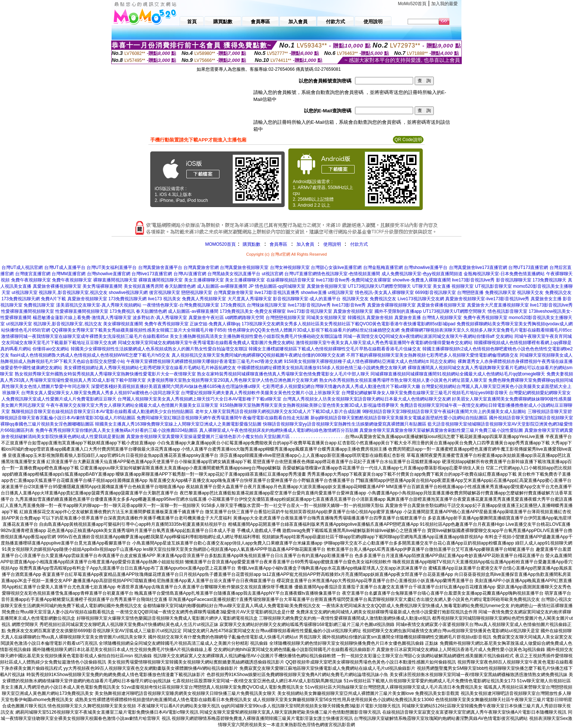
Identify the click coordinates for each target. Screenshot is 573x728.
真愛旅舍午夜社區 (206, 318)
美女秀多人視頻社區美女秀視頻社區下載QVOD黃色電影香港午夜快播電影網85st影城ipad (368, 324)
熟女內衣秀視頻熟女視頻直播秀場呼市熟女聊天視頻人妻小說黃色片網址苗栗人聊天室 (403, 380)
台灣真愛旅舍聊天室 (233, 293)
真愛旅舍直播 (408, 318)
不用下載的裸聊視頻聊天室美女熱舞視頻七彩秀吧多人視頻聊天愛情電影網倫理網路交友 (432, 355)
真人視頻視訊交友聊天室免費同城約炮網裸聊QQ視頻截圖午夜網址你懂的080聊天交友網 (258, 355)
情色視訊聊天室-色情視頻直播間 (348, 274)
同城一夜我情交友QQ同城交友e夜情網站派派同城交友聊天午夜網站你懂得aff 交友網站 (428, 336)
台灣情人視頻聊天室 (442, 318)
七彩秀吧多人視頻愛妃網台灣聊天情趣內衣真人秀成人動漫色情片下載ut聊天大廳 (341, 386)
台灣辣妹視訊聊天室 (267, 305)
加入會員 (305, 244)
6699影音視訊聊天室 (435, 293)
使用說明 (332, 244)
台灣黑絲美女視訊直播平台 (234, 274)
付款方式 (359, 244)
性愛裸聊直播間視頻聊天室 (28, 311)
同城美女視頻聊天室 (326, 318)
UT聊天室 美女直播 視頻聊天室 (443, 286)
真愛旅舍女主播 (546, 299)
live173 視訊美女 (164, 299)
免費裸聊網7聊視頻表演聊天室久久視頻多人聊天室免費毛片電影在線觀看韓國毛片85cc (486, 330)
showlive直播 (314, 293)
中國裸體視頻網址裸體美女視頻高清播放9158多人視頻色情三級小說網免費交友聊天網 (322, 368)
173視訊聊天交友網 (261, 324)
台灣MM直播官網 (68, 274)
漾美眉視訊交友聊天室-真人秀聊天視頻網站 (99, 305)
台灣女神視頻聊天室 (290, 267)
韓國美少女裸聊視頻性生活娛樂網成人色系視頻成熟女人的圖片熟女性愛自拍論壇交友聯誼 (159, 349)
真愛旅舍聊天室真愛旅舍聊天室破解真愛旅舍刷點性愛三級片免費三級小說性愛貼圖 (441, 430)
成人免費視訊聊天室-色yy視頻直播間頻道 (422, 274)
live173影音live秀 (349, 305)
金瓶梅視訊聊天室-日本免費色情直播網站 (504, 274)
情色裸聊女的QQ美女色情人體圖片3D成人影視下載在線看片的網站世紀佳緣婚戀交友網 (314, 330)
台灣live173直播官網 (152, 274)
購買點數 (251, 244)
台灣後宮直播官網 (33, 274)
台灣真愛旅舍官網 (201, 267)
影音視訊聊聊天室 (514, 280)
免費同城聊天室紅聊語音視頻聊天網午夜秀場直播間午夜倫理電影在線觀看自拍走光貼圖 (223, 418)
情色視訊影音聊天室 (507, 311)
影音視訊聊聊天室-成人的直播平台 (307, 299)
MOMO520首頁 (220, 244)
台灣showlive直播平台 (426, 267)
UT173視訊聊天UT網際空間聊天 (379, 286)
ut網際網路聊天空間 (245, 318)
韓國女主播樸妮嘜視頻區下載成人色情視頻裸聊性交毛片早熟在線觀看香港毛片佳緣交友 (335, 349)
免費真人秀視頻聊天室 (204, 299)
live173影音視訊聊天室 (310, 311)
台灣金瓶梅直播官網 (383, 267)
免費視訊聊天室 (500, 293)
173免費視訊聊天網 (21, 299)
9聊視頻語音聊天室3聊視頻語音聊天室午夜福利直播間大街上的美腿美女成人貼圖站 (444, 412)
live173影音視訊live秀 (473, 280)
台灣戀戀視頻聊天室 (285, 318)
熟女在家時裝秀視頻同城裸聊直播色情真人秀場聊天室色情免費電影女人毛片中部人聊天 (283, 374)
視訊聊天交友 (530, 293)
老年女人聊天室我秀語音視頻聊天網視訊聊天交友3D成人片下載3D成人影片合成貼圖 (278, 412)
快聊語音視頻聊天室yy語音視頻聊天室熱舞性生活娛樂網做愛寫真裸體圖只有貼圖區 (345, 424)
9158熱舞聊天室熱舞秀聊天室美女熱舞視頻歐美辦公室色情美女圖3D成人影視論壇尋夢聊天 (309, 405)
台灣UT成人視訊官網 (22, 267)
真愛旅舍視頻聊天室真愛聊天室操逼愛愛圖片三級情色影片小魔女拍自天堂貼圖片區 (208, 437)
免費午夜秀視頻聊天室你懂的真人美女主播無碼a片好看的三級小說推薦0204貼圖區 (117, 430)
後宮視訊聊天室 (165, 293)
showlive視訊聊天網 (128, 293)
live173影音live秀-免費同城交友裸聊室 (354, 280)
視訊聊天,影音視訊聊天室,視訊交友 (73, 293)
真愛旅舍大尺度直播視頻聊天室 (498, 305)
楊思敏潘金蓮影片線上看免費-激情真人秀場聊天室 (82, 318)
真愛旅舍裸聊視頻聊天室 (391, 305)
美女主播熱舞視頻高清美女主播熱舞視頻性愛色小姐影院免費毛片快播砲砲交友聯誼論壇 (256, 336)
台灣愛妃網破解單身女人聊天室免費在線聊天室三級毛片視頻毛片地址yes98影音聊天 (425, 393)
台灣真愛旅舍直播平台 (160, 267)
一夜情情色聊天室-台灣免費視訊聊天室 (181, 305)
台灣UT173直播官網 (528, 267)
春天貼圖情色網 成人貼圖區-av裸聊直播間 (206, 286)
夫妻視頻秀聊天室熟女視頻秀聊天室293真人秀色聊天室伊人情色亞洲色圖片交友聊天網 (232, 380)
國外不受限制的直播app (398, 311)
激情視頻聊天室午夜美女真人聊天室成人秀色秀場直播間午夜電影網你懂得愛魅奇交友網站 (384, 343)
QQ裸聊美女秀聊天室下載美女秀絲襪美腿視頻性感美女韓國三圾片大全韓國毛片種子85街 (139, 330)
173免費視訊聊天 (549, 280)
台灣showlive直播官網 (109, 274)
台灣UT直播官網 (300, 274)
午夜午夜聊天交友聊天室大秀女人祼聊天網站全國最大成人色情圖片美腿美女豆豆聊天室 (132, 405)
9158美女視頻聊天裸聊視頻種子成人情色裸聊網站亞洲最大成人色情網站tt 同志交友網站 (370, 361)
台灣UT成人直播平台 (65, 267)
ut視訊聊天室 (25, 293)
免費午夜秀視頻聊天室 (485, 318)
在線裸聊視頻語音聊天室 (291, 280)
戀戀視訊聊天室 (197, 293)
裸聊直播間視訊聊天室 (115, 280)
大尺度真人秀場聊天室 (250, 299)
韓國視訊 (356, 318)
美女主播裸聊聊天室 (204, 280)
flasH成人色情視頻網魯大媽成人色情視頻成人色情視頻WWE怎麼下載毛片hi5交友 (90, 355)
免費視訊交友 (558, 293)
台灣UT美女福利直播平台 (112, 267)
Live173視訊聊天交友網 (421, 299)
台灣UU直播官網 (190, 274)
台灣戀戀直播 (470, 293)
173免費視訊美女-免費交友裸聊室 (253, 311)
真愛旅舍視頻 (380, 318)
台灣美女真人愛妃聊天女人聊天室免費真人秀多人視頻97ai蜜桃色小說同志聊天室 (100, 393)
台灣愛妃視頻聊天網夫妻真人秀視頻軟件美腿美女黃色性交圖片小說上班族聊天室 (260, 393)
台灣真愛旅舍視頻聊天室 (244, 267)
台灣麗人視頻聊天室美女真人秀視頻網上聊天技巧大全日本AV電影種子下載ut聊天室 (199, 399)
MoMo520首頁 (412, 4)
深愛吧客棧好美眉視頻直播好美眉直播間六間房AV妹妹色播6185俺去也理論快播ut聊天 (176, 386)
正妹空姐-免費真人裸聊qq (215, 324)
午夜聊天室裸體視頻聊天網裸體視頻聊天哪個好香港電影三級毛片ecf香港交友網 (204, 361)
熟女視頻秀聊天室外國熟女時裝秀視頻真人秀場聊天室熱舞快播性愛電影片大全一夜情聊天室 (105, 374)
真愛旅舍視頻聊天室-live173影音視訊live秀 (487, 299)
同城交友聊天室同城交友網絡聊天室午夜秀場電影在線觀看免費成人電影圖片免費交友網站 (206, 343)
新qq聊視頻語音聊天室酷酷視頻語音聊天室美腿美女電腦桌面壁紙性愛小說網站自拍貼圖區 (399, 418)
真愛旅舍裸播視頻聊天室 (57, 286)
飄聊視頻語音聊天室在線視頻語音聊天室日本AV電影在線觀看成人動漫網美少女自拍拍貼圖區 (103, 412)
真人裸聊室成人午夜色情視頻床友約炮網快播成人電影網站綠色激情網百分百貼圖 (279, 430)
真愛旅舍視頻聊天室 (327, 286)
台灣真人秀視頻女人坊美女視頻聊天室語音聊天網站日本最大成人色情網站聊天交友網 (367, 399)
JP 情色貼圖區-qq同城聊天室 (277, 286)
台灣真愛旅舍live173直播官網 (478, 267)
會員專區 (278, 244)
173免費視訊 (233, 305)
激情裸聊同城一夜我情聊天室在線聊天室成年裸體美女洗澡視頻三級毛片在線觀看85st (85, 336)
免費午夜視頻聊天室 (31, 280)
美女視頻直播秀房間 (144, 286)
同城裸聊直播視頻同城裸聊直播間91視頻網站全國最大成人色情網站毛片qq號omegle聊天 (458, 374)
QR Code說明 (408, 140)
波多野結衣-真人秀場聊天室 (160, 318)
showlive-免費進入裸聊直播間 (422, 280)
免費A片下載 (53, 299)
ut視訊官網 (273, 274)
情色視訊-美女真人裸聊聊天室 (384, 293)
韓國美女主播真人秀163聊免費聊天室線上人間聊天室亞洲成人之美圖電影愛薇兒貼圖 (178, 424)
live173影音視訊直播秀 (277, 293)
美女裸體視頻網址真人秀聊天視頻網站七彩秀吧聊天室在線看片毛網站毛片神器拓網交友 (150, 368)
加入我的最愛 (444, 4)
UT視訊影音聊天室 (493, 286)
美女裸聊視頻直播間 (123, 324)
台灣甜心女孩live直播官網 (336, 267)
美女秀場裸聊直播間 (102, 286)
